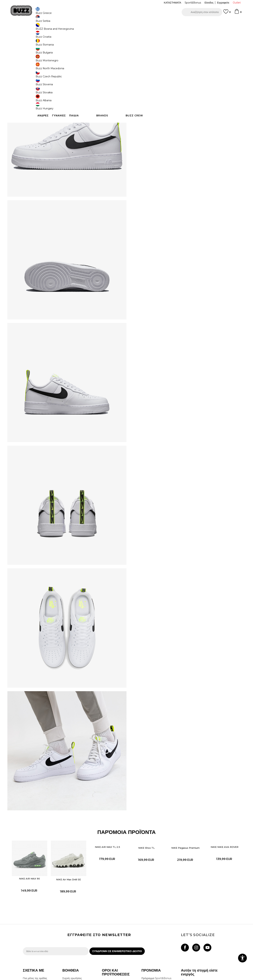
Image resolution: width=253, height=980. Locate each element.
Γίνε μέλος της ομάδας (35, 912)
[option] (126, 23)
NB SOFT (82, 978)
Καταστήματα (30, 922)
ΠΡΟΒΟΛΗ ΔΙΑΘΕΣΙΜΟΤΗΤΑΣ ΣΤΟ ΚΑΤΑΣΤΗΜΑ (179, 119)
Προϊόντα (50, 28)
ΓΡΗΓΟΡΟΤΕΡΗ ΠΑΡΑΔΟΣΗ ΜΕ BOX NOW (116, 23)
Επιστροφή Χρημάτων (74, 917)
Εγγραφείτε (223, 3)
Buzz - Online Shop (33, 28)
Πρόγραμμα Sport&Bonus (156, 912)
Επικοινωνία (30, 917)
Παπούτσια (62, 28)
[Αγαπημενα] (227, 13)
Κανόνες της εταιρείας (114, 945)
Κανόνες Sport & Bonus (155, 917)
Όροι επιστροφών (112, 935)
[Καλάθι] (238, 13)
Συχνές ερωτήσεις (72, 912)
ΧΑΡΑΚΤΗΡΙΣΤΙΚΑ (179, 108)
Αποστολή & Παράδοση (75, 922)
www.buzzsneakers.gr (48, 978)
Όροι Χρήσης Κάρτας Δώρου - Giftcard (158, 924)
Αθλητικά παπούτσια (79, 28)
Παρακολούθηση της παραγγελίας (74, 929)
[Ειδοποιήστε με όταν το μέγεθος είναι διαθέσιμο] (139, 58)
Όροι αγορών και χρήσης (116, 916)
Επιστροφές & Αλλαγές (114, 940)
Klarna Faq (148, 931)
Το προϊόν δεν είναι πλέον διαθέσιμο (161, 86)
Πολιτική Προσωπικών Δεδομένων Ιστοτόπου (114, 923)
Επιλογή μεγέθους (143, 52)
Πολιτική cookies (111, 930)
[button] (202, 12)
